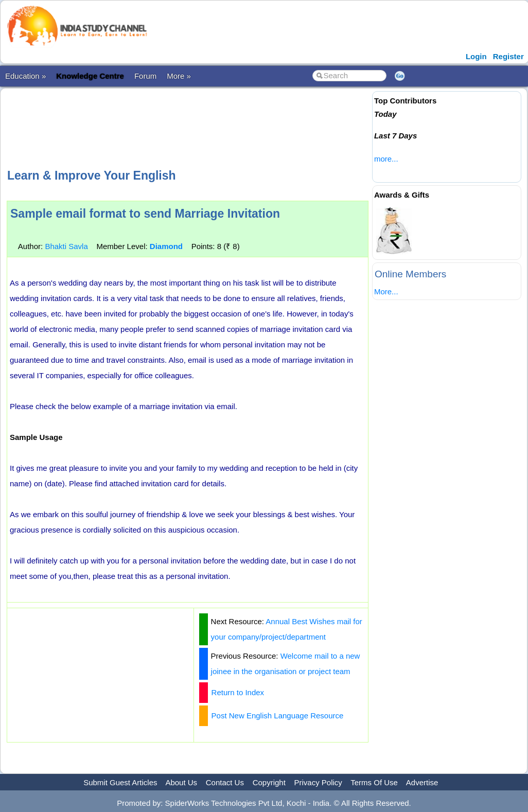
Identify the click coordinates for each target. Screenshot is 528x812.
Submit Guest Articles (120, 782)
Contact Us (225, 782)
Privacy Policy (318, 782)
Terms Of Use (374, 782)
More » (179, 76)
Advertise (422, 782)
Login (476, 56)
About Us (181, 782)
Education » (25, 76)
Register (508, 56)
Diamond (166, 246)
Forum (145, 76)
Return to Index (238, 692)
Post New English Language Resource (278, 716)
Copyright (269, 782)
